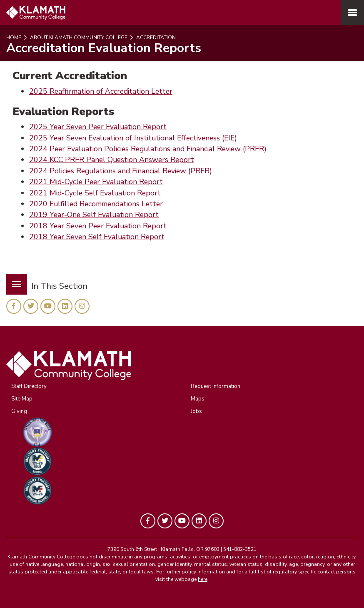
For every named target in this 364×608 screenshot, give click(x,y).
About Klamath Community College (78, 38)
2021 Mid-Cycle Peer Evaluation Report (96, 182)
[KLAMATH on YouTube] (48, 306)
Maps (198, 399)
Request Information (216, 386)
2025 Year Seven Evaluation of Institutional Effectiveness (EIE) (133, 138)
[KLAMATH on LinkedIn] (65, 306)
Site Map (22, 399)
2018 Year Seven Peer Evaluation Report (98, 226)
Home (14, 38)
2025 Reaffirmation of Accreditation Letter (101, 91)
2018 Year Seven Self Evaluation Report (97, 237)
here (203, 579)
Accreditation (155, 38)
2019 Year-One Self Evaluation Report (94, 215)
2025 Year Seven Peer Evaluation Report (98, 127)
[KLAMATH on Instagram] (82, 306)
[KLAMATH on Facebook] (14, 306)
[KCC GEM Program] (190, 432)
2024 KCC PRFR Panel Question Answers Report (112, 160)
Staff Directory (29, 386)
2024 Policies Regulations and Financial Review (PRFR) (121, 171)
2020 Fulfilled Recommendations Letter (96, 204)
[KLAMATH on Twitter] (31, 306)
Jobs (196, 411)
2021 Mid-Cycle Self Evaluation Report (95, 193)
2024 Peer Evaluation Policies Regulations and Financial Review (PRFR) (148, 149)
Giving (19, 411)
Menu (14, 279)
